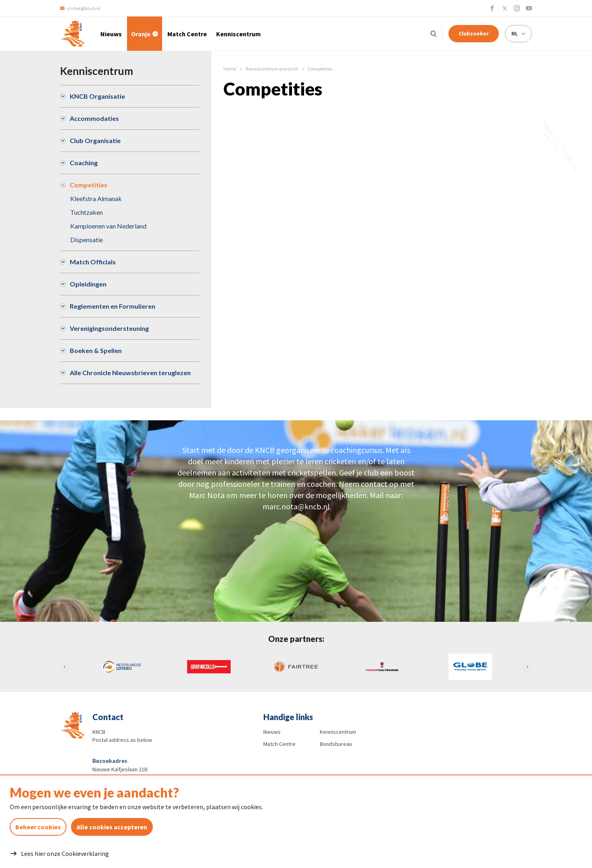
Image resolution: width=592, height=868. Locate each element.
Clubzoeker (474, 33)
